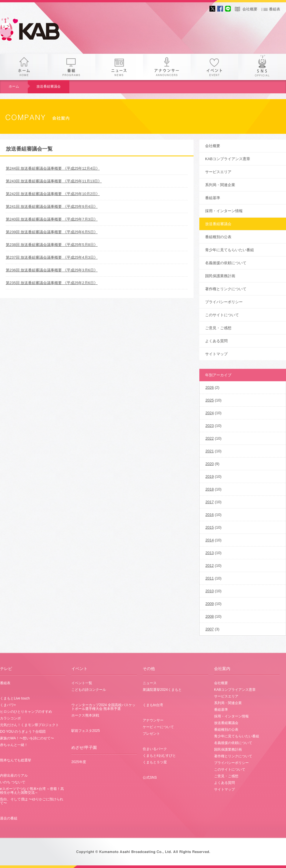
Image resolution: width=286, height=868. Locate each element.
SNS (262, 67)
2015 (210, 527)
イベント (214, 67)
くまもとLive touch (15, 698)
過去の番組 (9, 818)
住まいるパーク (155, 749)
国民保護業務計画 (220, 276)
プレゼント (151, 734)
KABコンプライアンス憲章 (228, 159)
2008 (210, 616)
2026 (210, 387)
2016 (210, 515)
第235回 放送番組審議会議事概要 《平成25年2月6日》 (52, 283)
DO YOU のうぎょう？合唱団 (23, 732)
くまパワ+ (8, 705)
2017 (210, 502)
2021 (210, 451)
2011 (210, 578)
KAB (35, 30)
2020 (210, 464)
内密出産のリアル (14, 776)
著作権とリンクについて (226, 289)
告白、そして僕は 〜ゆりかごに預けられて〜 (32, 801)
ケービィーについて (158, 727)
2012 (210, 566)
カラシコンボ (10, 718)
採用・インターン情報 (224, 211)
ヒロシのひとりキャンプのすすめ (26, 712)
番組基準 (213, 198)
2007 (210, 629)
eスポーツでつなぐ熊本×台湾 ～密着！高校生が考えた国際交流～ (32, 791)
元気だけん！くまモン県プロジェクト (29, 725)
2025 (210, 400)
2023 (210, 426)
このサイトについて (222, 315)
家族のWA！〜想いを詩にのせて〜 (27, 738)
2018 (210, 489)
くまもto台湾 (153, 705)
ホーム (24, 67)
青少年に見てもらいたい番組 (230, 250)
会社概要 (250, 9)
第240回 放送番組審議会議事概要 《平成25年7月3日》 (52, 219)
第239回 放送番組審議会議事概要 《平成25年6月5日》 (52, 232)
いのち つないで (13, 782)
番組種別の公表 (218, 237)
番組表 (275, 9)
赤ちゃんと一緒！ (14, 745)
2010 (210, 591)
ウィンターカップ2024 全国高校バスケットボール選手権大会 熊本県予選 (103, 707)
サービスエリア (218, 172)
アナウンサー (167, 67)
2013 (210, 553)
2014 (210, 540)
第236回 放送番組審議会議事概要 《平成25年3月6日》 (52, 270)
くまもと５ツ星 (155, 762)
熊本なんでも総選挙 (16, 760)
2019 (210, 476)
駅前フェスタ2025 (86, 731)
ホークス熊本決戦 (85, 715)
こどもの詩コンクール (89, 690)
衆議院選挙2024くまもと (162, 690)
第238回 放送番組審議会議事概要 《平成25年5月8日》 (52, 245)
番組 (71, 67)
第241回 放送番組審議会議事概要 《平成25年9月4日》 (52, 207)
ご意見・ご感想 (218, 328)
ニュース (119, 67)
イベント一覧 (82, 683)
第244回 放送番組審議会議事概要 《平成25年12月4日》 (53, 168)
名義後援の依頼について (226, 263)
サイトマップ (216, 354)
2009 (210, 604)
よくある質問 (216, 341)
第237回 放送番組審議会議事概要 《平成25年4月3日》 (52, 257)
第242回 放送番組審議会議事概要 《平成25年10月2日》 (53, 194)
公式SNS (150, 778)
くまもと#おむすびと (159, 756)
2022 (210, 438)
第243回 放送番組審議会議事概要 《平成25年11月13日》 (54, 181)
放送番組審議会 (49, 86)
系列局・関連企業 (220, 185)
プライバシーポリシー (224, 302)
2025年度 (79, 762)
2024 (210, 413)
